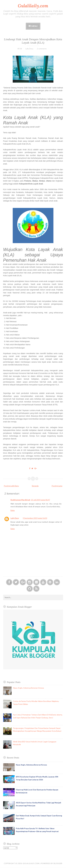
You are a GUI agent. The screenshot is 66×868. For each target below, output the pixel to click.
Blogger (58, 863)
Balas (13, 510)
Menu (34, 26)
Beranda (35, 486)
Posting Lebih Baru (11, 486)
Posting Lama (57, 486)
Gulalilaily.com (33, 6)
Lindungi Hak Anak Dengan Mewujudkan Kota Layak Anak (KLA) (33, 41)
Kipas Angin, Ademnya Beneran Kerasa (28, 688)
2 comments (42, 49)
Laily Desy (15, 518)
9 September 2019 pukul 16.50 (35, 518)
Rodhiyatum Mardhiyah (20, 500)
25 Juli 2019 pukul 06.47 (41, 500)
